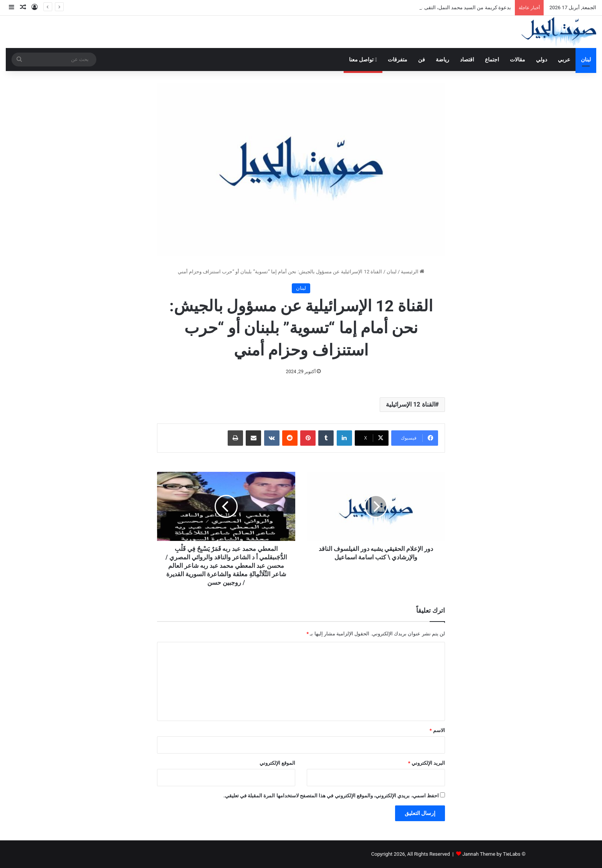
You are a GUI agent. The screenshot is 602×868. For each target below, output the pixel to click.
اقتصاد (467, 60)
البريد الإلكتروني (427, 763)
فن (422, 60)
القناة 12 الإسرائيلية (410, 404)
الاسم (437, 730)
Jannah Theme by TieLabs (491, 854)
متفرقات (398, 60)
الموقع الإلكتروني (277, 763)
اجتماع (492, 60)
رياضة (442, 60)
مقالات (518, 60)
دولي (542, 60)
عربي (564, 60)
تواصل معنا (363, 60)
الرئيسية (413, 272)
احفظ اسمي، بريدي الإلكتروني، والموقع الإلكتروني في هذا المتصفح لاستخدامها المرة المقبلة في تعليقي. (331, 796)
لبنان (586, 60)
